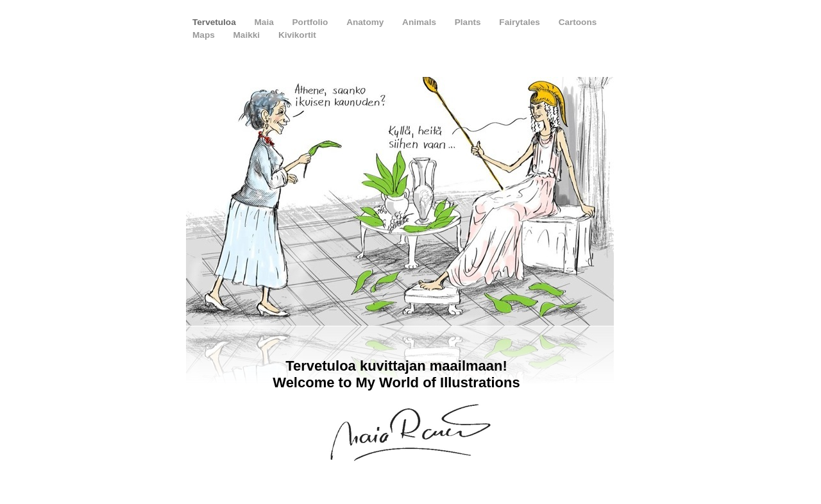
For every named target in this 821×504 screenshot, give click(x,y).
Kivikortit (297, 35)
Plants (469, 22)
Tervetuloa (216, 22)
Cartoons (578, 22)
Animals (420, 22)
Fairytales (521, 22)
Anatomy (366, 22)
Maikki (248, 35)
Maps (205, 35)
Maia (266, 22)
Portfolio (312, 22)
